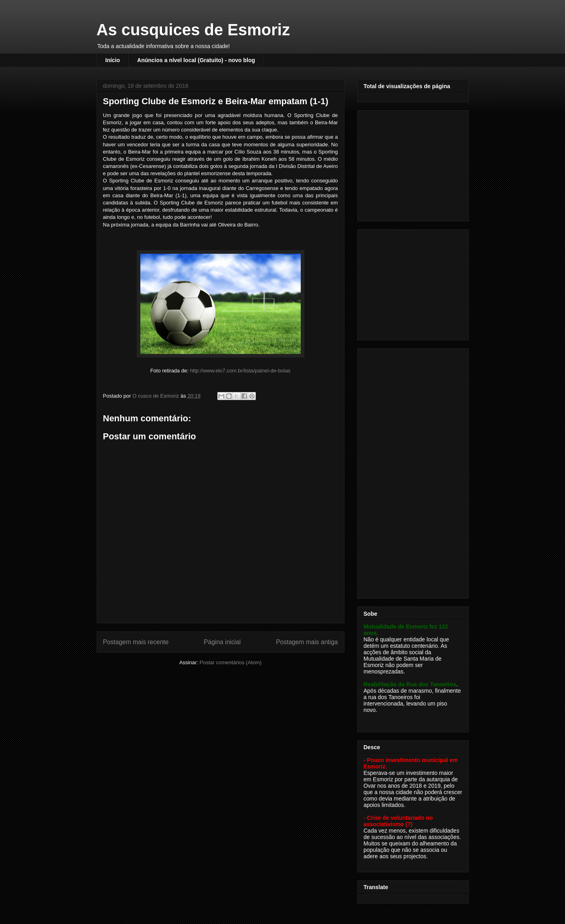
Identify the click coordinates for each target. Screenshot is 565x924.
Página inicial (222, 642)
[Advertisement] (414, 164)
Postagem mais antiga (307, 642)
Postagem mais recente (136, 642)
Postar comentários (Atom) (230, 662)
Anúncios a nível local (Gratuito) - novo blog (196, 60)
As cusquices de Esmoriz (193, 30)
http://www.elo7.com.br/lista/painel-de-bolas (240, 371)
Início (113, 60)
